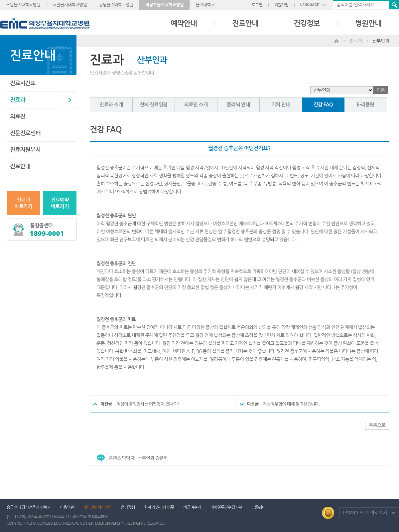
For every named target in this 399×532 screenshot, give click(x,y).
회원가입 (281, 5)
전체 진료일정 (154, 105)
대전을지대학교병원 (70, 5)
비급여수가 (192, 507)
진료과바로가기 (23, 203)
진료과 (18, 100)
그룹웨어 (258, 507)
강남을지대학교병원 (116, 5)
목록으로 (377, 425)
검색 (394, 5)
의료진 (18, 117)
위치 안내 (281, 105)
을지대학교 (205, 5)
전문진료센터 (25, 133)
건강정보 (307, 23)
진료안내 (245, 23)
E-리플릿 (366, 105)
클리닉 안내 (238, 105)
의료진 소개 (196, 105)
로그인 (257, 5)
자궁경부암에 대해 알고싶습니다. (291, 404)
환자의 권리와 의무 (159, 507)
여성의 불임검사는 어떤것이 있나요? (148, 404)
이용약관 (67, 507)
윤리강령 (128, 507)
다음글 (253, 404)
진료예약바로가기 (60, 203)
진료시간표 (23, 83)
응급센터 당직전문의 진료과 (29, 507)
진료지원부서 (25, 150)
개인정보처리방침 (98, 507)
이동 (381, 90)
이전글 (106, 404)
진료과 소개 (111, 105)
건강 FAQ (323, 105)
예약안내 (184, 23)
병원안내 (368, 23)
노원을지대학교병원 (23, 5)
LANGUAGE (310, 5)
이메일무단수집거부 (226, 507)
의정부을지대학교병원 (164, 5)
